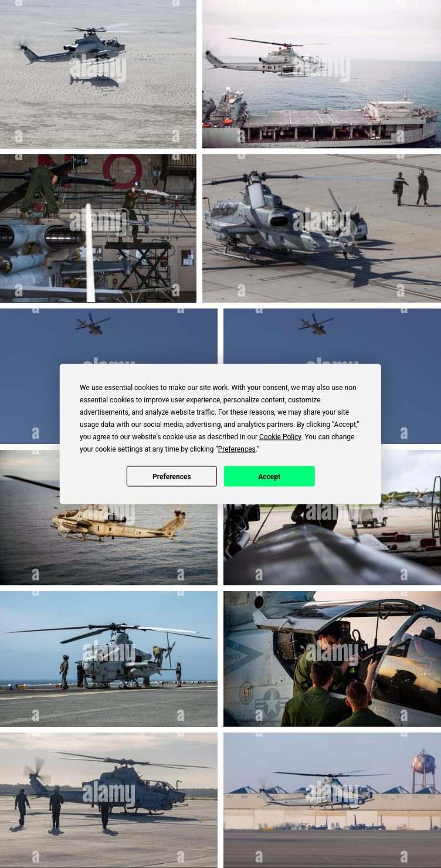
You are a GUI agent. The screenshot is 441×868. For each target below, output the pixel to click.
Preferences (172, 476)
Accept (269, 476)
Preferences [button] (237, 449)
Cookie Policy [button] (280, 437)
